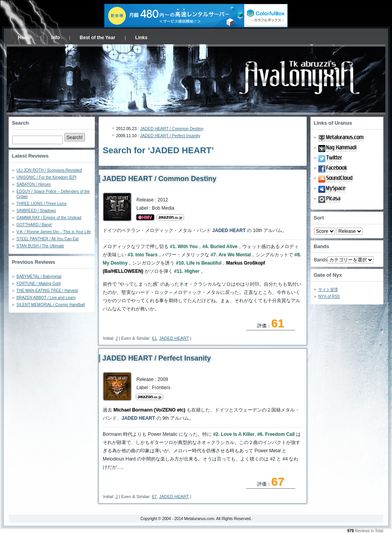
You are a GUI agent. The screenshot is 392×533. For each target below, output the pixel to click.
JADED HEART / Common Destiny (172, 129)
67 (154, 497)
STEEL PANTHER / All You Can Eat (47, 239)
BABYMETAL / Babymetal (39, 276)
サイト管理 (328, 289)
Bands (321, 260)
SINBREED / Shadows (36, 211)
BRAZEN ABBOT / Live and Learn (46, 298)
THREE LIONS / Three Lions (42, 204)
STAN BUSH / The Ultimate (40, 246)
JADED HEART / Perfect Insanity (170, 136)
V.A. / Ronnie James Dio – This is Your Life (54, 232)
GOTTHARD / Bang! (34, 225)
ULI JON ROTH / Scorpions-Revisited (49, 170)
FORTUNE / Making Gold (39, 284)
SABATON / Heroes (34, 184)
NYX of (329, 296)
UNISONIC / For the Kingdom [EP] (46, 177)
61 (154, 338)
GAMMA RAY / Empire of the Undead (49, 218)
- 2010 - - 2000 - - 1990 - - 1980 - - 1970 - (349, 231)
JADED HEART (174, 338)
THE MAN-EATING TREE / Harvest (47, 291)
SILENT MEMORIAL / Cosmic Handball (51, 305)
